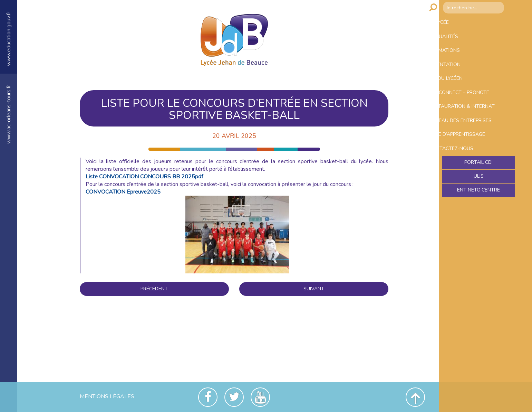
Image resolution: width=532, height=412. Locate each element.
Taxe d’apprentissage (475, 187)
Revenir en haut (415, 397)
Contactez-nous (467, 205)
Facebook (208, 397)
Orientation (460, 79)
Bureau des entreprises (461, 164)
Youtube (260, 397)
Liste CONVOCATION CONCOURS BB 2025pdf (144, 177)
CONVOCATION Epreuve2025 (123, 192)
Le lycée (454, 25)
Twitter (234, 397)
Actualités (459, 43)
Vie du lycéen (462, 98)
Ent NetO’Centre (478, 253)
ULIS (479, 238)
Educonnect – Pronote (477, 116)
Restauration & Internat (466, 138)
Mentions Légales (107, 396)
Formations (460, 61)
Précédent (154, 289)
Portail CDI (479, 223)
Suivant (314, 289)
